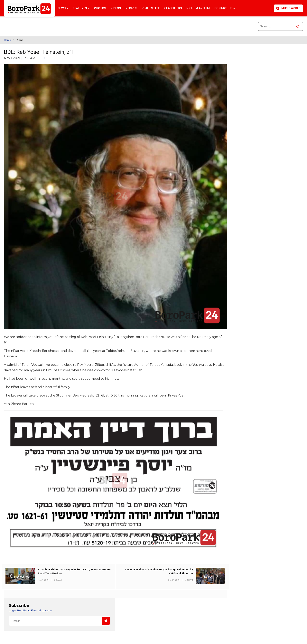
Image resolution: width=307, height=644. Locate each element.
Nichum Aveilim (198, 8)
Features (81, 8)
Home (7, 40)
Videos (116, 8)
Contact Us (225, 8)
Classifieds (173, 8)
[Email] (60, 621)
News (63, 8)
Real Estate (151, 8)
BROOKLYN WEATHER (39, 24)
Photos (100, 8)
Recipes (131, 8)
